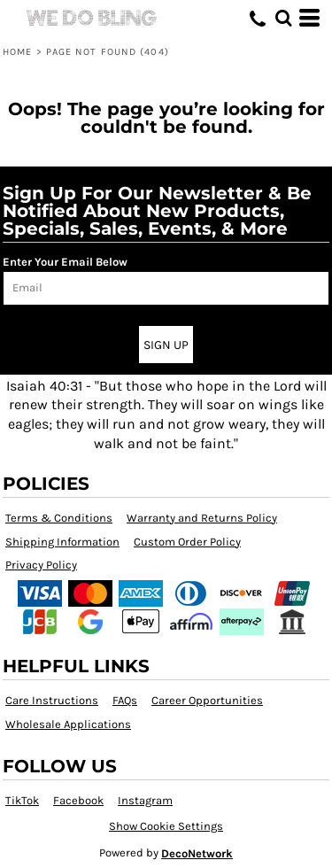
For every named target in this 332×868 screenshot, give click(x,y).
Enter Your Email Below (65, 262)
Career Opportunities (207, 700)
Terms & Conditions (59, 518)
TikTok (22, 800)
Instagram (145, 800)
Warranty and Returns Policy (202, 518)
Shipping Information (62, 542)
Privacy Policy (41, 565)
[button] (283, 18)
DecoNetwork (197, 853)
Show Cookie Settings (166, 826)
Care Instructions (52, 700)
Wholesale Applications (68, 724)
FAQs (125, 700)
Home (17, 52)
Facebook (78, 800)
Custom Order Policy (187, 542)
